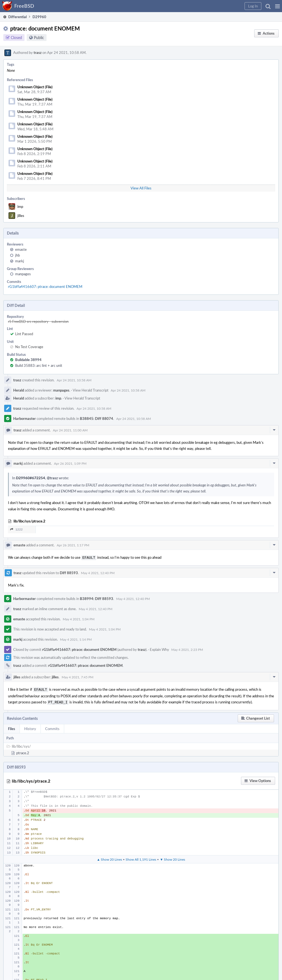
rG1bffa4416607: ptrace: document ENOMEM (45, 287)
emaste (21, 249)
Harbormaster (25, 419)
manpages (23, 274)
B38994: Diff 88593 (97, 598)
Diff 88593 (69, 572)
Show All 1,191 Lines (141, 858)
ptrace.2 (23, 751)
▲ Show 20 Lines (110, 858)
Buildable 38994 (28, 360)
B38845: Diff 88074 (97, 419)
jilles (21, 216)
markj (20, 261)
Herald (19, 390)
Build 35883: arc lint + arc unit (39, 365)
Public (39, 38)
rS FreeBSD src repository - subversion (38, 321)
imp (20, 207)
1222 (16, 529)
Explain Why (159, 649)
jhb (17, 255)
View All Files (141, 188)
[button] (277, 6)
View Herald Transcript (91, 390)
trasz (38, 53)
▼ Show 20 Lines (172, 858)
